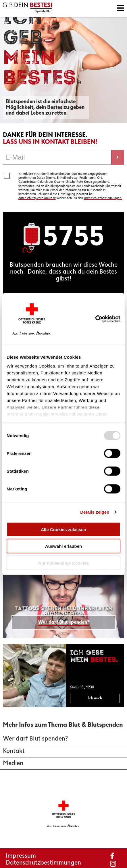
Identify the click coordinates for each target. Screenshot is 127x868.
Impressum (21, 856)
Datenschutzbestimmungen (43, 863)
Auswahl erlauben (63, 546)
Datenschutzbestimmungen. (103, 198)
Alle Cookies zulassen (63, 529)
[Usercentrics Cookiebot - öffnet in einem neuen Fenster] (103, 319)
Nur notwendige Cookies (63, 563)
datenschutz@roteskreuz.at (37, 198)
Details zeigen (95, 512)
